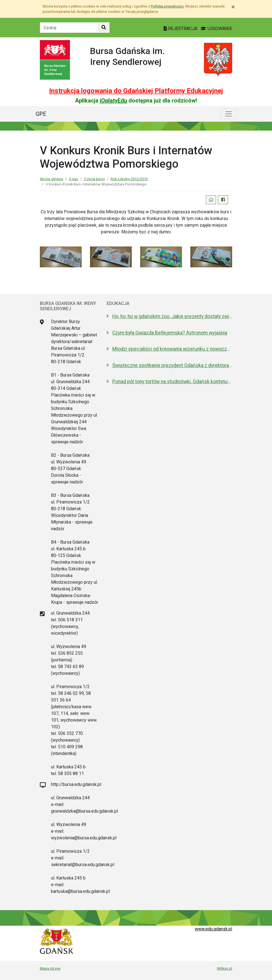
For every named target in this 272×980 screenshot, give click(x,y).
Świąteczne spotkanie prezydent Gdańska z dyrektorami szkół (172, 365)
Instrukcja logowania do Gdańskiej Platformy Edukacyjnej (136, 91)
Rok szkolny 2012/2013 (129, 179)
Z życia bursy (94, 179)
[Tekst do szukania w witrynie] (69, 28)
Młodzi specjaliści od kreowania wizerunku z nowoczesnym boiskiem (172, 349)
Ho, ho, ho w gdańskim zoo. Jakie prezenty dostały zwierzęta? (172, 316)
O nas (73, 179)
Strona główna (51, 179)
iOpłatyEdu (113, 101)
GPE (41, 114)
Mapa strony (50, 968)
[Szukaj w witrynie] (104, 28)
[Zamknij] (233, 7)
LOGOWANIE (216, 29)
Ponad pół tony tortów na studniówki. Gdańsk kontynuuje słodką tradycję (172, 382)
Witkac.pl (224, 968)
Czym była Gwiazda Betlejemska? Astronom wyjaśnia (170, 333)
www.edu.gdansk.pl (213, 929)
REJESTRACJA (181, 29)
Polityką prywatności (167, 6)
